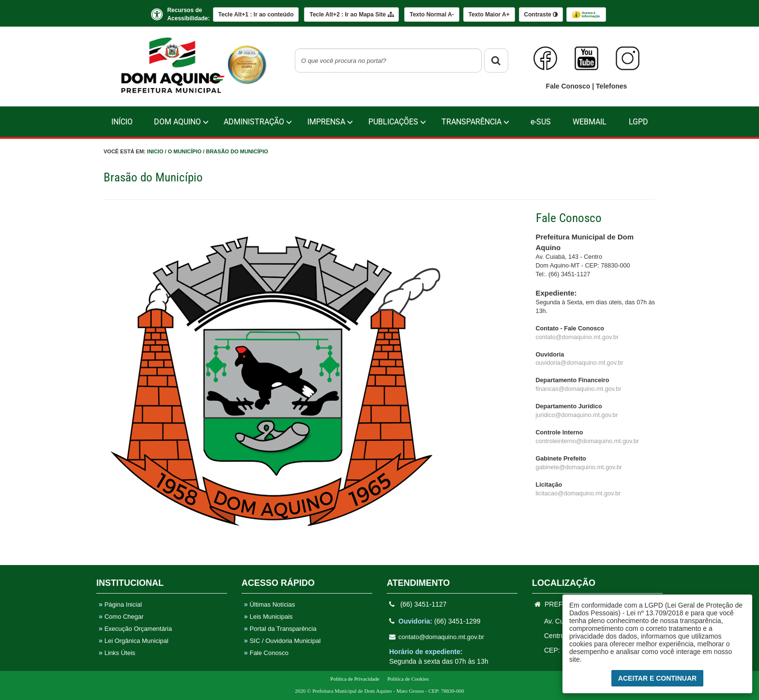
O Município (185, 151)
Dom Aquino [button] (181, 122)
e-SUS (541, 122)
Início (122, 122)
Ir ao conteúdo (256, 15)
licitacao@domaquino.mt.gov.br (578, 493)
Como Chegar (121, 617)
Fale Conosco (569, 86)
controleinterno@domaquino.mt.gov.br (587, 441)
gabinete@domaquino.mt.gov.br (579, 467)
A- (432, 15)
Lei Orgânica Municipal (134, 641)
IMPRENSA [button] (330, 122)
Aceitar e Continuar (657, 678)
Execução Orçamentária (135, 629)
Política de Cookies (408, 679)
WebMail (590, 122)
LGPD (638, 122)
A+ (489, 15)
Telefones (611, 86)
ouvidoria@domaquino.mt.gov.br (580, 363)
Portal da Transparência (280, 629)
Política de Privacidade (355, 679)
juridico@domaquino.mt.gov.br (577, 415)
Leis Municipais (268, 617)
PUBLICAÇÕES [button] (397, 122)
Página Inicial (120, 604)
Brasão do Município (237, 151)
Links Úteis (117, 653)
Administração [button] (258, 122)
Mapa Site (351, 15)
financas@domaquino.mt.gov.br (579, 389)
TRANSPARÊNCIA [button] (475, 122)
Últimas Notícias (270, 604)
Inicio (155, 151)
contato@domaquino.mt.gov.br (577, 337)
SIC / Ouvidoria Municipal (282, 641)
